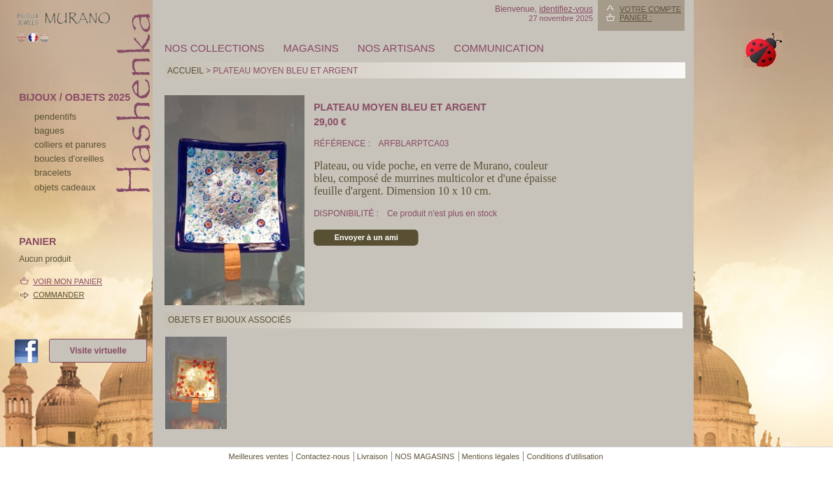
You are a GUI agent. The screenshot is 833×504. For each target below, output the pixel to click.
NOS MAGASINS (425, 456)
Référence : (343, 143)
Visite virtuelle (98, 351)
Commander (58, 295)
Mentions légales (491, 456)
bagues (49, 131)
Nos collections (215, 48)
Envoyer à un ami (366, 237)
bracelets (53, 173)
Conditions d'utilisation (565, 456)
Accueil (185, 71)
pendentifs (55, 117)
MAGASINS (311, 48)
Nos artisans (397, 48)
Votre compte (650, 9)
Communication (499, 48)
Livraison (372, 456)
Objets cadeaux (65, 187)
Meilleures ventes (258, 456)
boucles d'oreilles (69, 159)
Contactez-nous (322, 456)
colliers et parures (70, 145)
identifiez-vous (566, 9)
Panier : (636, 17)
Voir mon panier (68, 281)
